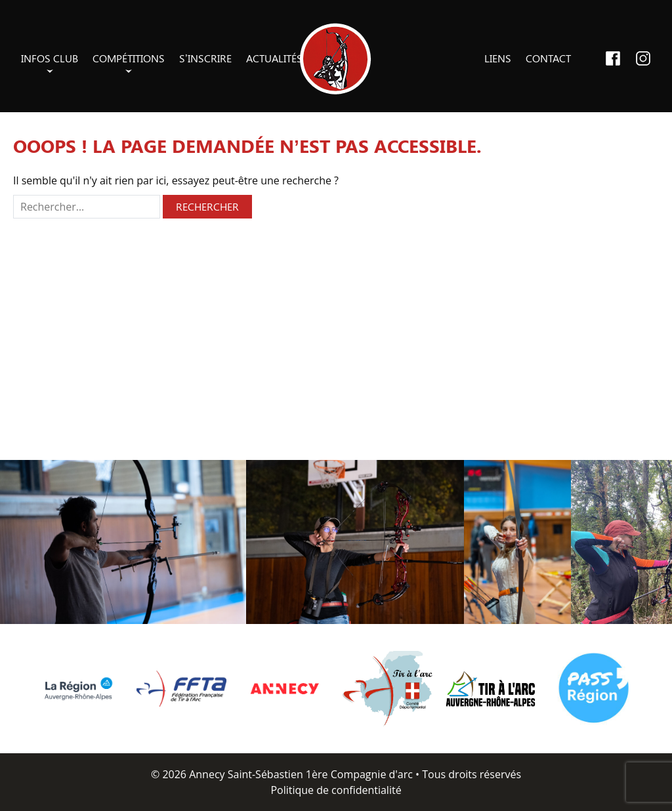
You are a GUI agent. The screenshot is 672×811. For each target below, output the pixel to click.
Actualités (274, 58)
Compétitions (129, 58)
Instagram (643, 58)
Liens (498, 58)
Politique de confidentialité (336, 790)
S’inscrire (205, 58)
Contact (548, 58)
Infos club (50, 58)
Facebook (613, 58)
